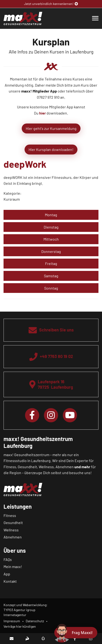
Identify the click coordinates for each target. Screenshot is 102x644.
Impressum (12, 621)
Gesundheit (13, 523)
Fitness (10, 515)
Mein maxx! (13, 567)
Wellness (11, 530)
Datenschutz (35, 621)
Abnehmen (13, 537)
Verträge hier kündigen (20, 626)
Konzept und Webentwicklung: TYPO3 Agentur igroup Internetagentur (25, 610)
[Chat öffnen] (76, 633)
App (7, 574)
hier (42, 113)
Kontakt (10, 581)
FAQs (8, 559)
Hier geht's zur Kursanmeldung (51, 128)
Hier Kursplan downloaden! (51, 149)
